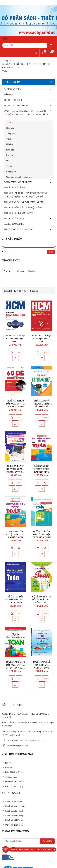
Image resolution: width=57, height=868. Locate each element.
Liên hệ (7, 768)
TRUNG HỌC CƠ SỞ (14, 100)
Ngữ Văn (10, 128)
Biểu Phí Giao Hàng (12, 772)
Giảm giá (20, 271)
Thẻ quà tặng (10, 777)
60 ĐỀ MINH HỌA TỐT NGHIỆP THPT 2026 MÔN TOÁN (15, 404)
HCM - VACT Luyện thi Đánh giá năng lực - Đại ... (42, 339)
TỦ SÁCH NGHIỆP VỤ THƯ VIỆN (20, 213)
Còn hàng (32, 271)
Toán (9, 123)
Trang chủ (7, 60)
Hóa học (10, 144)
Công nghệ (11, 171)
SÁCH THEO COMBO (14, 224)
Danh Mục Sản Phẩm (13, 782)
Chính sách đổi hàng (13, 816)
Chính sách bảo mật (12, 802)
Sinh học (10, 150)
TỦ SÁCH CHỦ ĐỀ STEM (16, 188)
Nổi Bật (8, 271)
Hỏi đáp (7, 763)
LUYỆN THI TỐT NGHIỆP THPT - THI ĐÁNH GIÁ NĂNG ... (26, 66)
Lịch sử (10, 155)
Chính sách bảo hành (13, 811)
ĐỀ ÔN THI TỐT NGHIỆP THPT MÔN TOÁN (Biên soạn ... (15, 600)
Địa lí (9, 161)
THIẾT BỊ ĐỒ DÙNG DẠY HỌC (19, 229)
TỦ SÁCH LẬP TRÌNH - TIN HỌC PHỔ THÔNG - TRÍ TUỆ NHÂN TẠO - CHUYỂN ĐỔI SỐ (26, 195)
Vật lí (9, 139)
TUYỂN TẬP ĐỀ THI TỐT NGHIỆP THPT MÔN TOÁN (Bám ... (15, 665)
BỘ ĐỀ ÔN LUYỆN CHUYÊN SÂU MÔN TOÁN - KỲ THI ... (15, 469)
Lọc (51, 252)
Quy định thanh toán (12, 825)
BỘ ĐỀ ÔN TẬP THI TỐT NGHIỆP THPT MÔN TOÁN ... (42, 600)
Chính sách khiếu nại (13, 820)
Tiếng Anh (11, 133)
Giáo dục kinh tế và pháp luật (19, 177)
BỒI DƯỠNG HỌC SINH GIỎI (18, 182)
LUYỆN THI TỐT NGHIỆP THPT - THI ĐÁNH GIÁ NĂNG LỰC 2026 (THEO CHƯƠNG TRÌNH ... (26, 115)
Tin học (10, 166)
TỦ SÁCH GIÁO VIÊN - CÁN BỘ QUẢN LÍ (24, 208)
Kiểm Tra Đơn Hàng (13, 786)
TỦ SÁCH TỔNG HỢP (14, 218)
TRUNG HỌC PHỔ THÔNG (17, 105)
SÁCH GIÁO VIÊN (13, 89)
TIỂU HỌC (9, 95)
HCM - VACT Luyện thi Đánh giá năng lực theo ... (15, 339)
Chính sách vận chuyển (14, 806)
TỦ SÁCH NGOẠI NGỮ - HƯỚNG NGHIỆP (24, 202)
